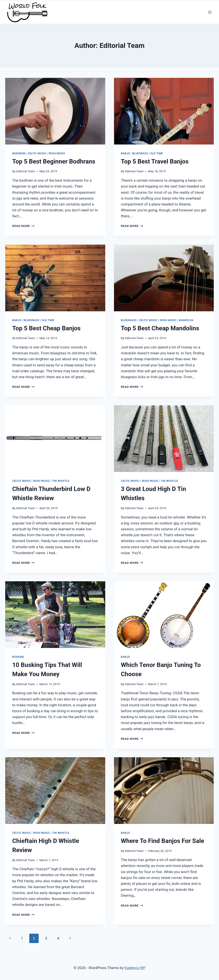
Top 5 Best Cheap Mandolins (160, 328)
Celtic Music (37, 153)
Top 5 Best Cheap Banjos (46, 328)
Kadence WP (135, 968)
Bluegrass (140, 153)
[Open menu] (210, 12)
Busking (18, 657)
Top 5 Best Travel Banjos (155, 161)
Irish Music (57, 153)
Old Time (157, 153)
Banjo (126, 153)
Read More (23, 226)
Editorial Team (26, 171)
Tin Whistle (61, 481)
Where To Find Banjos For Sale (163, 841)
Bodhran (19, 153)
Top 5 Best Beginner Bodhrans (54, 161)
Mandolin (186, 320)
